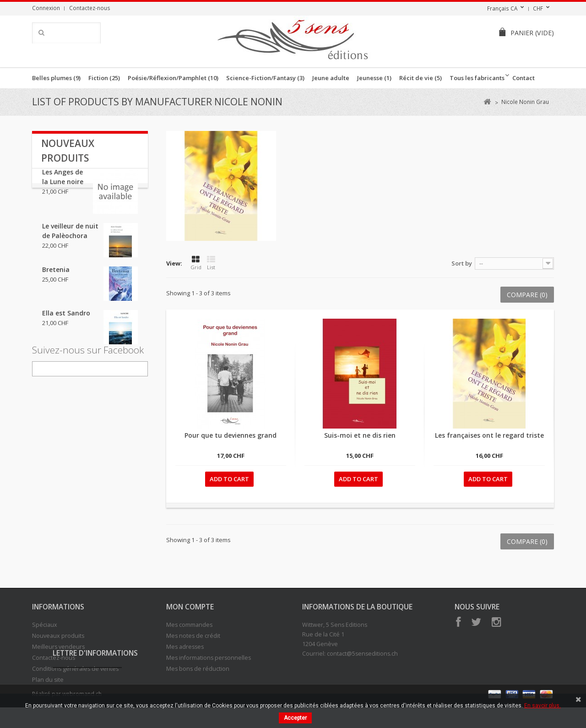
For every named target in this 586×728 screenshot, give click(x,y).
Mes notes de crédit (193, 636)
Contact (524, 78)
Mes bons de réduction (198, 669)
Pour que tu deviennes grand (231, 435)
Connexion (46, 8)
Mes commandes (189, 625)
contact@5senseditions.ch (362, 654)
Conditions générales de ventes (75, 669)
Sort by (462, 263)
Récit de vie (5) (421, 78)
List (211, 263)
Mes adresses (185, 647)
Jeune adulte (331, 78)
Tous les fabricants (477, 78)
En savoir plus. (543, 706)
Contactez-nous (90, 8)
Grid (196, 263)
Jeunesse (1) (374, 78)
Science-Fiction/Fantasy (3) (265, 78)
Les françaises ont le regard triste (489, 435)
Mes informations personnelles (209, 658)
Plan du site (48, 680)
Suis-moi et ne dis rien (360, 435)
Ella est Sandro (66, 323)
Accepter (295, 718)
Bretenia (56, 279)
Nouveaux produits (58, 636)
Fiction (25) (104, 78)
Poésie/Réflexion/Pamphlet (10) (173, 78)
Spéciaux (45, 625)
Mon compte (190, 607)
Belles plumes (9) (56, 78)
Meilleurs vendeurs (58, 647)
